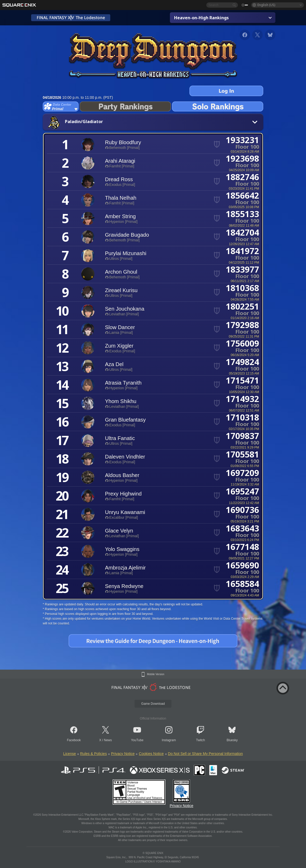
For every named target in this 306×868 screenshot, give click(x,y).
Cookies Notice (151, 754)
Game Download (153, 704)
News (108, 740)
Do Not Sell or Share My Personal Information (205, 754)
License (69, 754)
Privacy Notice (123, 754)
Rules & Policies (94, 754)
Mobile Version (156, 674)
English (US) (266, 5)
